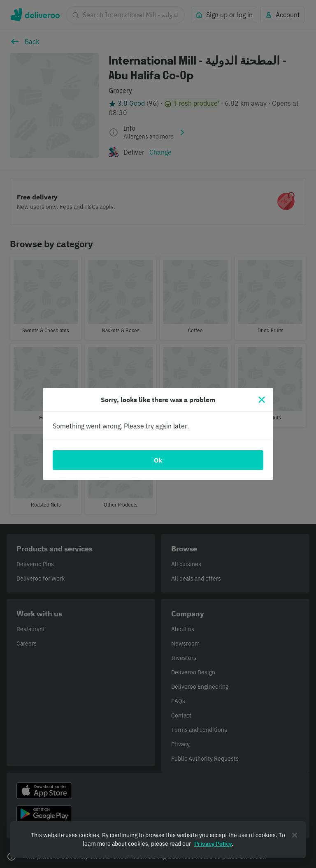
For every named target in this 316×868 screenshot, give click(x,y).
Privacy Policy (213, 844)
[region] (158, 840)
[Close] (262, 400)
